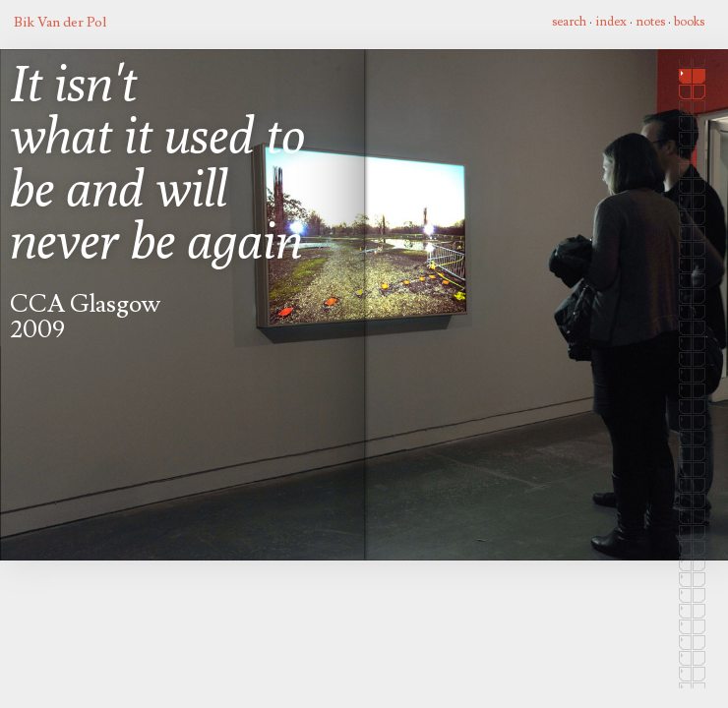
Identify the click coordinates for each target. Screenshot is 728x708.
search (569, 22)
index (611, 22)
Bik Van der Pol (60, 22)
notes (650, 22)
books (689, 22)
